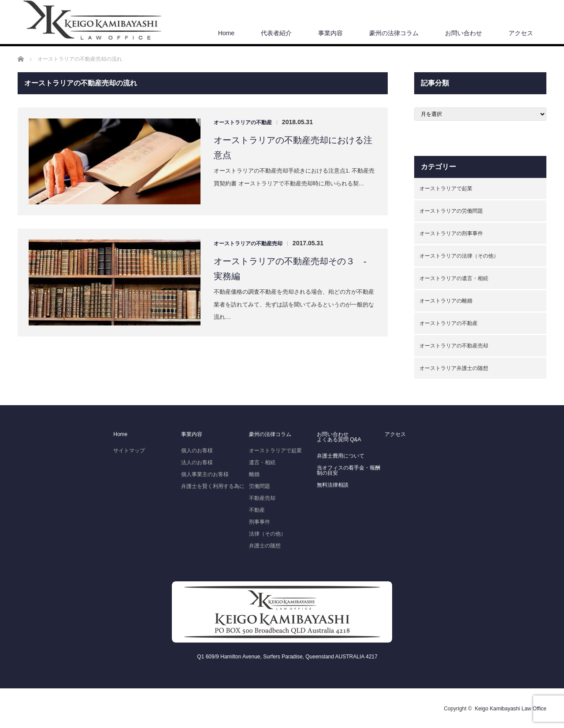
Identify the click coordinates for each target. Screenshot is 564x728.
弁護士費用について (341, 456)
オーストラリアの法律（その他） (459, 256)
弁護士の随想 (265, 546)
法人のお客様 (197, 462)
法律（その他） (267, 534)
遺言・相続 (262, 462)
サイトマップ (129, 451)
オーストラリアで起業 (446, 188)
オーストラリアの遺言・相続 (454, 278)
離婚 (254, 474)
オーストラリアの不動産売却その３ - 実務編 (295, 269)
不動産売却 (262, 498)
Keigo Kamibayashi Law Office (510, 709)
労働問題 (260, 486)
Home (226, 33)
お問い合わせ (464, 33)
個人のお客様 (197, 451)
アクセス (521, 33)
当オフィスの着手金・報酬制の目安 (349, 470)
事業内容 (330, 33)
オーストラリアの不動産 (243, 122)
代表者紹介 (276, 33)
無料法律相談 (333, 485)
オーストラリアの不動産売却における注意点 (293, 148)
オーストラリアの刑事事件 (451, 233)
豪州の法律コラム (394, 33)
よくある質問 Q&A (339, 440)
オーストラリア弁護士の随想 (454, 368)
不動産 (257, 510)
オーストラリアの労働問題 (451, 211)
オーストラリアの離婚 (446, 301)
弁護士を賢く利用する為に (213, 486)
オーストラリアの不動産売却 (248, 244)
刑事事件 (260, 522)
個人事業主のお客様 (205, 474)
